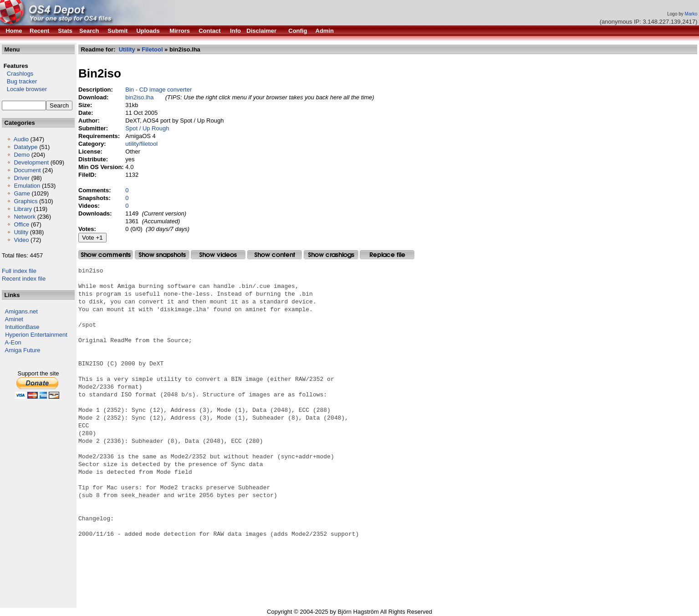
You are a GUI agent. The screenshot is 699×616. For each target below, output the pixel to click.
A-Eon (13, 342)
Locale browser (24, 89)
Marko (691, 14)
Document (27, 170)
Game (22, 193)
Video (21, 240)
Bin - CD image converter (158, 90)
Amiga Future (23, 350)
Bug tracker (19, 81)
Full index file (19, 271)
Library (23, 209)
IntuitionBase (22, 327)
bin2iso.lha (139, 97)
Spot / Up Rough (147, 128)
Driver (22, 178)
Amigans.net (21, 311)
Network (25, 217)
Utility (21, 232)
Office (21, 224)
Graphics (26, 201)
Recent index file (24, 279)
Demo (22, 155)
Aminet (14, 319)
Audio (21, 139)
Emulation (27, 186)
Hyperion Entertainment (36, 335)
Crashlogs (18, 74)
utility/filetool (141, 144)
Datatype (26, 147)
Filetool (152, 49)
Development (31, 162)
